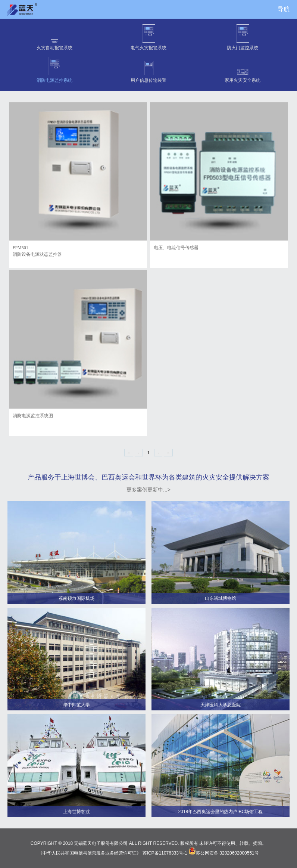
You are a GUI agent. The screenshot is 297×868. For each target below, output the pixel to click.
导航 (284, 9)
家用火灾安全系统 (243, 69)
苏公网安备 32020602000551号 (224, 853)
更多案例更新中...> (148, 490)
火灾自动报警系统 (54, 36)
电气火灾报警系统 (148, 36)
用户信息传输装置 (148, 69)
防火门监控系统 (243, 36)
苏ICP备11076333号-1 (165, 853)
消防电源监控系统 (54, 69)
